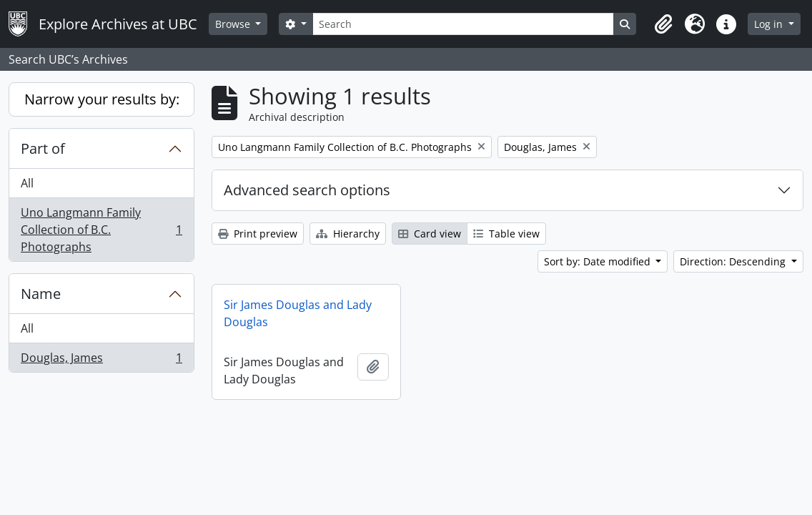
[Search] (463, 24)
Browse (234, 24)
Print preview (258, 234)
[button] (663, 24)
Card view (430, 234)
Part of (43, 148)
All (27, 183)
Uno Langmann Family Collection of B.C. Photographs (101, 230)
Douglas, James (101, 360)
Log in (770, 24)
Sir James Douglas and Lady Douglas (298, 313)
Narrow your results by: (102, 99)
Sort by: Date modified (599, 261)
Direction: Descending (734, 261)
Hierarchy (348, 234)
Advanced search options (307, 190)
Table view (506, 234)
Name (41, 294)
